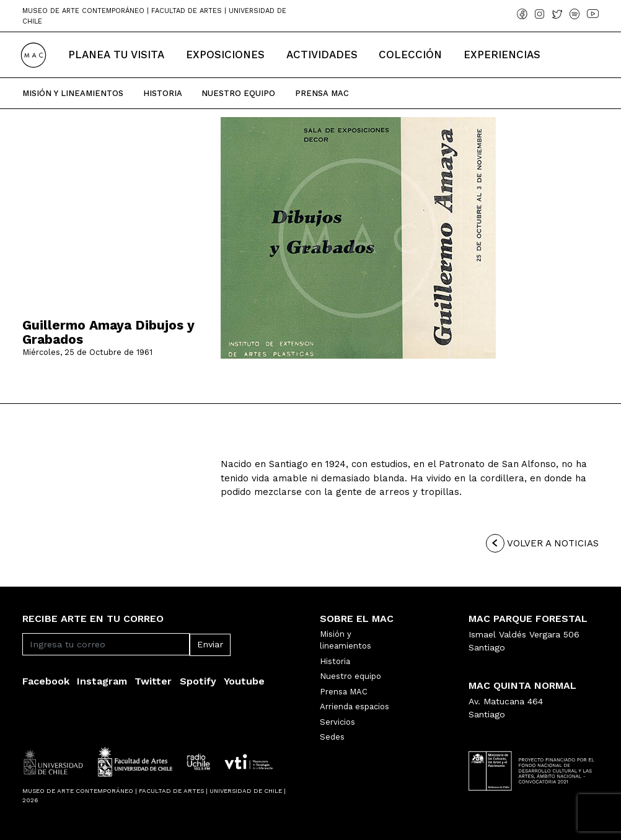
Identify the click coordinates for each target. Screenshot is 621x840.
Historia (163, 93)
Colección (410, 55)
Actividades (322, 55)
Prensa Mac (322, 93)
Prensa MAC (344, 692)
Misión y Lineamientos (73, 93)
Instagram (102, 681)
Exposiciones (225, 55)
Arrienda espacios (355, 707)
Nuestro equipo (350, 676)
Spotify (198, 681)
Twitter (153, 681)
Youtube (244, 681)
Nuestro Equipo (238, 93)
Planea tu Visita (116, 55)
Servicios (337, 722)
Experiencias (502, 55)
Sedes (332, 737)
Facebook (46, 681)
